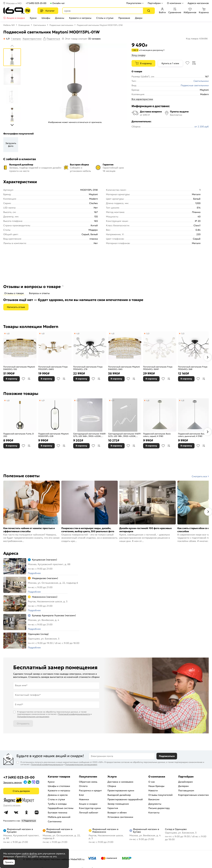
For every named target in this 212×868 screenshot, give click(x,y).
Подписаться (167, 756)
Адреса (11, 553)
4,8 (8, 333)
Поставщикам (186, 790)
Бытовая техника (58, 813)
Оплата (83, 786)
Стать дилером (21, 791)
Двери (139, 18)
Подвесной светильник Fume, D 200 (19, 435)
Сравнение (175, 11)
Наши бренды (156, 786)
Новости (153, 790)
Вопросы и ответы (39, 293)
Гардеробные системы (61, 808)
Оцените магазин (12, 805)
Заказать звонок (13, 782)
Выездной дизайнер (119, 795)
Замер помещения (118, 804)
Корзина (204, 11)
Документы (155, 804)
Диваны (60, 18)
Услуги (112, 777)
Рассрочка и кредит (90, 790)
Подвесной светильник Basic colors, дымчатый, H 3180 (192, 435)
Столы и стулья (105, 18)
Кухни (33, 18)
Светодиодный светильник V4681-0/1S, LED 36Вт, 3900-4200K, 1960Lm (90, 435)
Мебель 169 (9, 25)
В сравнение (29, 379)
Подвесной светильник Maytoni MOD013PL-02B (53, 435)
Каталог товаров (59, 777)
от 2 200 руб (202, 127)
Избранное (190, 11)
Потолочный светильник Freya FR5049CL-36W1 (158, 368)
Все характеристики (142, 99)
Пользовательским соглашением (33, 717)
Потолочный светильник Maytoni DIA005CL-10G (19, 368)
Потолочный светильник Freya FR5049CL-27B (88, 368)
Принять (9, 862)
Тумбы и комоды (57, 804)
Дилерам (183, 786)
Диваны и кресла (58, 795)
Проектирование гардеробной (125, 799)
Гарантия (113, 808)
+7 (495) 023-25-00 (36, 3)
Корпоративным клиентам (193, 795)
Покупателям (134, 3)
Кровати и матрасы (80, 18)
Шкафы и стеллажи (59, 786)
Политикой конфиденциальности (74, 714)
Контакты (154, 813)
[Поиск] (149, 11)
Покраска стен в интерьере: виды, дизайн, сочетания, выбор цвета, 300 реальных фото (88, 530)
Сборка (112, 786)
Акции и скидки (16, 18)
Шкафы (46, 18)
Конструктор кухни (90, 808)
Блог (82, 795)
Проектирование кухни (121, 790)
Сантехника (55, 821)
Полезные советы (21, 476)
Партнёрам (154, 3)
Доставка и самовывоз (120, 782)
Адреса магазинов (198, 3)
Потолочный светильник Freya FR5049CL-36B (193, 368)
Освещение (24, 25)
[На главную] (17, 11)
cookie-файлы (29, 854)
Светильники (40, 25)
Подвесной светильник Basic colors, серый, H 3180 (157, 435)
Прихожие (124, 18)
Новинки (84, 799)
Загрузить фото (11, 145)
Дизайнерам (185, 782)
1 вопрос (16, 39)
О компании (174, 3)
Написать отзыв (16, 307)
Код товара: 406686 (197, 39)
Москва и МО (14, 3)
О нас (152, 782)
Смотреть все (199, 476)
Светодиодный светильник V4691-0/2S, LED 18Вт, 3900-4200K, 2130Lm (125, 435)
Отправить (23, 724)
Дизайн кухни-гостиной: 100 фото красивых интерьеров (146, 530)
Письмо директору (159, 808)
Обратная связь (88, 782)
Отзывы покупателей (160, 795)
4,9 (43, 400)
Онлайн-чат (58, 3)
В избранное (23, 379)
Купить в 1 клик (170, 63)
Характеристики (32, 39)
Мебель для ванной (59, 817)
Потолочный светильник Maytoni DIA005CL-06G (124, 368)
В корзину (146, 63)
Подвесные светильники (61, 25)
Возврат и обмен (117, 813)
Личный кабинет (89, 813)
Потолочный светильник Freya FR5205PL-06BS (53, 368)
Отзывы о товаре (14, 293)
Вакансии (154, 799)
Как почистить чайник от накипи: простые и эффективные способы (29, 530)
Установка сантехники (120, 817)
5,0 (148, 333)
